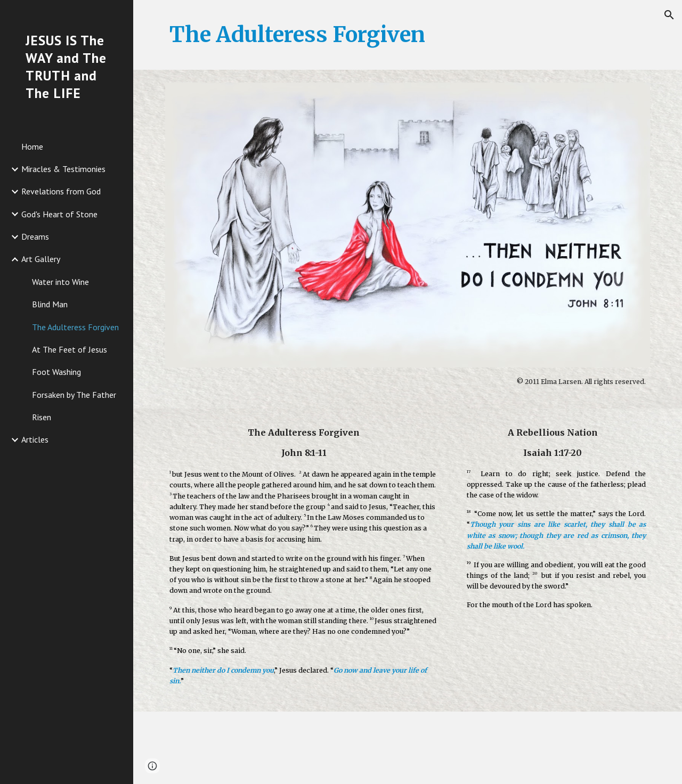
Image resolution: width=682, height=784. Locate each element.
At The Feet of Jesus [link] (70, 349)
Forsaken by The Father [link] (74, 395)
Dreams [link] (35, 236)
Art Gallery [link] (41, 259)
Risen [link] (42, 417)
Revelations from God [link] (61, 191)
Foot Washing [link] (56, 372)
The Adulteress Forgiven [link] (75, 327)
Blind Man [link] (50, 304)
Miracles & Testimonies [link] (63, 169)
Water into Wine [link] (60, 282)
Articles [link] (35, 439)
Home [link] (32, 146)
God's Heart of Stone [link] (59, 214)
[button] (669, 15)
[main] (408, 35)
